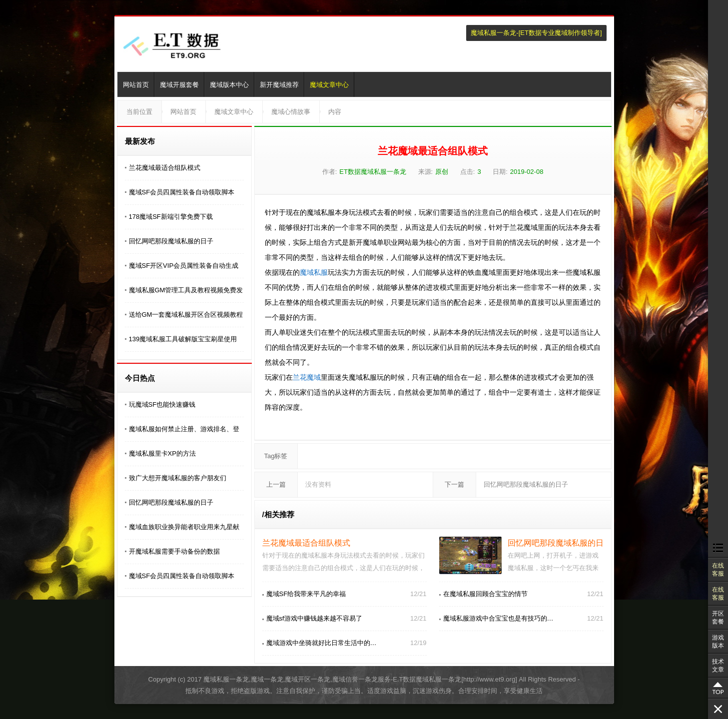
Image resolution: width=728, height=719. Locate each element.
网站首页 (136, 85)
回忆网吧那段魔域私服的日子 (171, 241)
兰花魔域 (307, 377)
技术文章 (718, 666)
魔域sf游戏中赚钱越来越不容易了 (314, 618)
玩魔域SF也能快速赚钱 (162, 404)
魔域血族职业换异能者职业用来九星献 (184, 527)
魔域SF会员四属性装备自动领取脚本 (182, 192)
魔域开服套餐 (179, 85)
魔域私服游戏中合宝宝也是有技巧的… (498, 618)
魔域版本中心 (229, 85)
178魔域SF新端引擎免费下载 (171, 217)
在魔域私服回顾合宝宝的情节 (485, 594)
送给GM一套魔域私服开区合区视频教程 (186, 315)
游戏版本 (718, 642)
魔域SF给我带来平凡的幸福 (306, 594)
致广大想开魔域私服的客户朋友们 (178, 478)
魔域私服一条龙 (493, 33)
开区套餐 (718, 618)
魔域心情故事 (291, 112)
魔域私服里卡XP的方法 (162, 453)
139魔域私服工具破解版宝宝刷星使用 (183, 339)
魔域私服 (314, 272)
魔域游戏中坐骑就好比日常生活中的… (322, 643)
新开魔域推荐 (279, 85)
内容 (335, 112)
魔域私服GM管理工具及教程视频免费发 (186, 290)
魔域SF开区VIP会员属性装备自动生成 (184, 266)
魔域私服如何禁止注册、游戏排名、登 (184, 429)
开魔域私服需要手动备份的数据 (174, 551)
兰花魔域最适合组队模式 (165, 168)
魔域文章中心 (329, 85)
